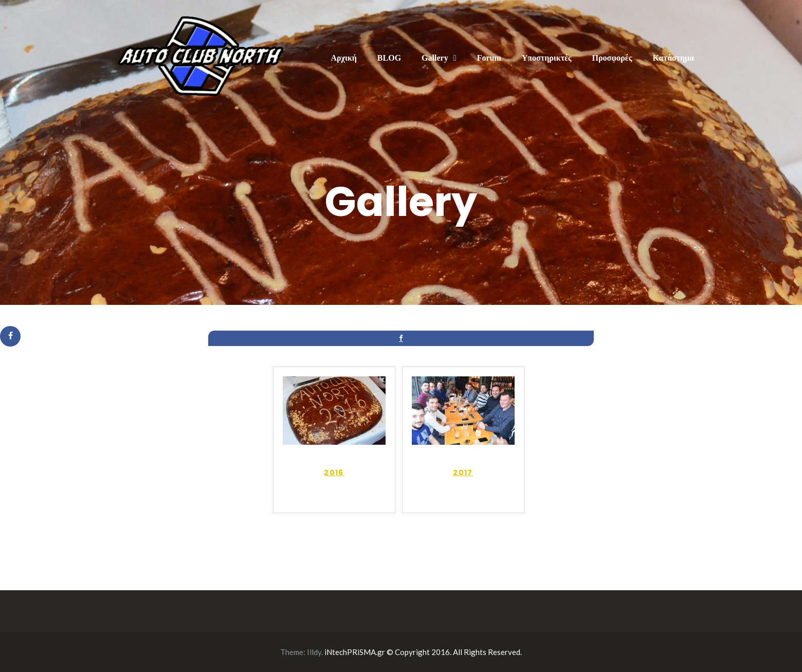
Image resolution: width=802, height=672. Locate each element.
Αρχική (343, 58)
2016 (334, 473)
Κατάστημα (673, 58)
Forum (489, 58)
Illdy (314, 652)
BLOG (389, 58)
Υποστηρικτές (547, 58)
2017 (463, 473)
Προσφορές (612, 58)
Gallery (435, 58)
